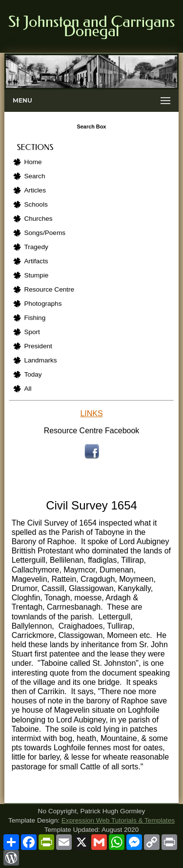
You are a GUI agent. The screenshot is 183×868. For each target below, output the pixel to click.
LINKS (91, 413)
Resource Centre (49, 289)
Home (33, 162)
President (38, 346)
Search (34, 176)
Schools (36, 204)
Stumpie (36, 275)
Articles (35, 190)
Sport (32, 332)
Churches (38, 219)
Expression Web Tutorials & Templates (118, 820)
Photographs (43, 304)
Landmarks (40, 360)
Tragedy (36, 247)
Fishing (35, 318)
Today (33, 374)
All (28, 389)
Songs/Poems (45, 233)
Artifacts (36, 261)
